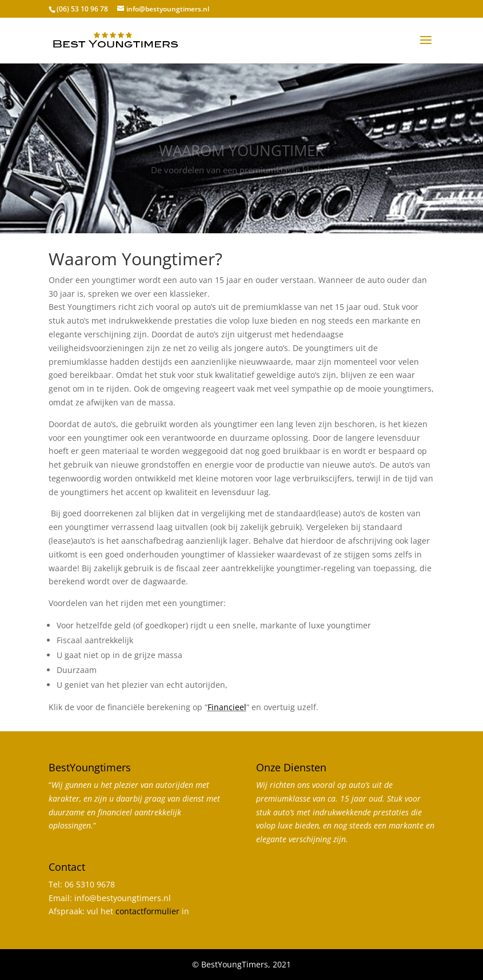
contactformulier (147, 911)
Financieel (227, 707)
